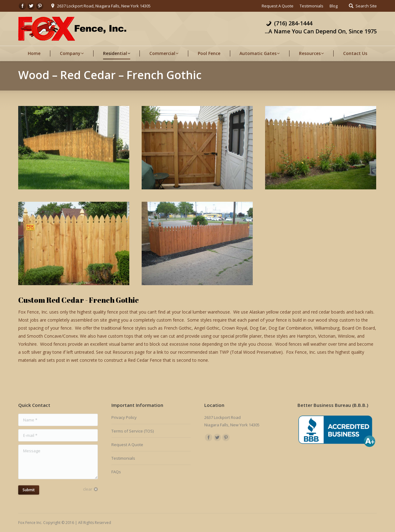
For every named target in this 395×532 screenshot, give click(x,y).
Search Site (366, 6)
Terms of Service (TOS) (133, 431)
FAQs (116, 472)
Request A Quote (127, 445)
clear (88, 489)
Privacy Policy (124, 417)
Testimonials (123, 458)
